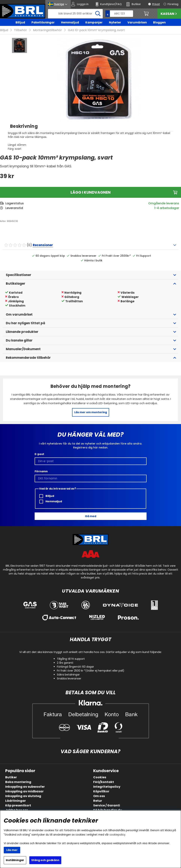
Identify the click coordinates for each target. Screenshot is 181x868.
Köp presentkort (18, 805)
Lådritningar (16, 801)
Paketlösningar (43, 22)
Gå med (91, 516)
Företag (173, 4)
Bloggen (159, 22)
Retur (98, 801)
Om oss (99, 796)
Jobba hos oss (17, 810)
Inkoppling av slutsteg (23, 796)
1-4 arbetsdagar (167, 208)
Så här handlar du (108, 810)
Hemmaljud (70, 22)
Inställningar (15, 860)
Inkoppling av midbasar (24, 791)
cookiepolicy (117, 835)
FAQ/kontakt (104, 782)
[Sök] (75, 14)
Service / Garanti (107, 805)
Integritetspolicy (107, 787)
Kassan (169, 14)
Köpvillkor (101, 791)
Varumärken (137, 22)
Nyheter (115, 22)
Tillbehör (20, 30)
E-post (39, 454)
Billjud (20, 22)
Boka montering (18, 782)
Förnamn (41, 471)
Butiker (11, 777)
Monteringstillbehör (47, 30)
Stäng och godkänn (45, 860)
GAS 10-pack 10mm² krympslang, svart (96, 30)
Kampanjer (94, 22)
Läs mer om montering (91, 412)
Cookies (100, 777)
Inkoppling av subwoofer (25, 787)
